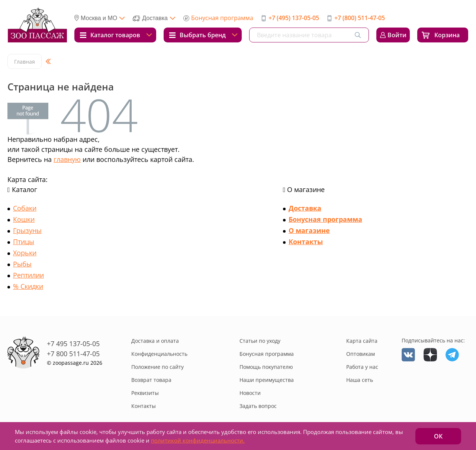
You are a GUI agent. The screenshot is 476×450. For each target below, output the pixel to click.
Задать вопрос (258, 406)
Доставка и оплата (155, 341)
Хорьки (25, 253)
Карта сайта (362, 341)
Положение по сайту (157, 367)
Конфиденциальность (159, 354)
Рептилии (28, 275)
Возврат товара (151, 380)
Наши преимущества (267, 380)
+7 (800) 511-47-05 (360, 18)
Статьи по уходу (260, 341)
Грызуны (27, 230)
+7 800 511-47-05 (73, 354)
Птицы (24, 242)
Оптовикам (361, 354)
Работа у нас (362, 367)
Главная (25, 62)
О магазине (309, 230)
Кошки (24, 219)
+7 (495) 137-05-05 (294, 18)
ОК (438, 436)
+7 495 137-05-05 (73, 344)
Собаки (25, 208)
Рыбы (22, 264)
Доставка (305, 208)
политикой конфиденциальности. (198, 440)
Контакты (306, 242)
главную (67, 159)
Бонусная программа (222, 18)
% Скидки (28, 286)
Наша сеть (360, 380)
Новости (250, 393)
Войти (397, 35)
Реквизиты (145, 393)
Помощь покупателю (266, 367)
